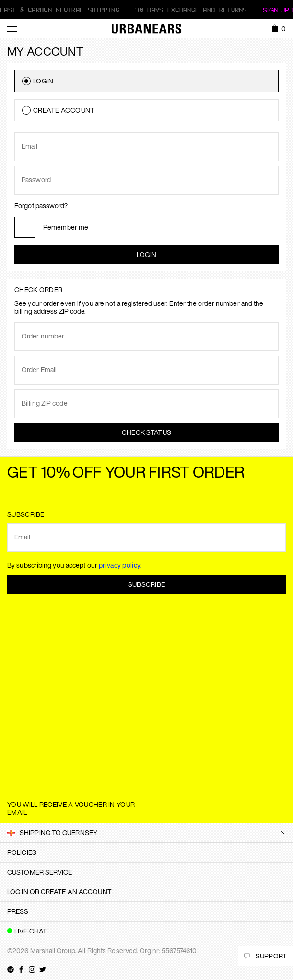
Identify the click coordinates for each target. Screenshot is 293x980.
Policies (22, 852)
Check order (38, 289)
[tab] (146, 852)
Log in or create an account (59, 892)
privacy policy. (120, 565)
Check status (147, 432)
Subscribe (147, 584)
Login (147, 254)
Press (18, 911)
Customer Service (40, 872)
